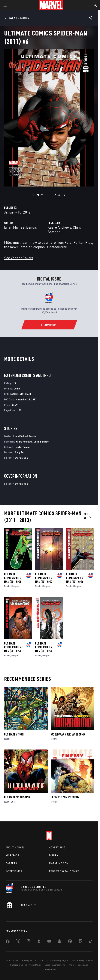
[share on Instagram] (29, 942)
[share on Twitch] (80, 942)
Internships (14, 871)
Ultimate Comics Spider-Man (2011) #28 (13, 578)
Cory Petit (21, 452)
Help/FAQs (12, 855)
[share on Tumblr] (39, 942)
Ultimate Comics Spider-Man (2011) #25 (13, 647)
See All (88, 516)
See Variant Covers (19, 258)
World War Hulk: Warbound (68, 734)
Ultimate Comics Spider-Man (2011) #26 (75, 578)
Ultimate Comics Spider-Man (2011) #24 (44, 647)
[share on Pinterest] (70, 942)
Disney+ (55, 855)
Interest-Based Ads (78, 965)
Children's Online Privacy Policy (26, 965)
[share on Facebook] (8, 942)
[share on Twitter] (18, 942)
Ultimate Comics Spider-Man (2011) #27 (44, 578)
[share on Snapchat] (59, 942)
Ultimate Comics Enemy (65, 797)
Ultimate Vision (14, 734)
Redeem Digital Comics (64, 871)
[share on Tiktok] (91, 942)
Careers (11, 863)
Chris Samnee (41, 441)
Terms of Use (12, 960)
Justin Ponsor (23, 447)
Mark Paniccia (20, 458)
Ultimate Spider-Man (17, 797)
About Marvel (15, 847)
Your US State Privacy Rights (54, 960)
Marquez (15, 586)
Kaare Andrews (59, 227)
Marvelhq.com (59, 863)
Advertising (57, 847)
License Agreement (55, 965)
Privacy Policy (29, 960)
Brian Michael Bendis (20, 227)
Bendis (7, 586)
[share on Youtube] (49, 942)
